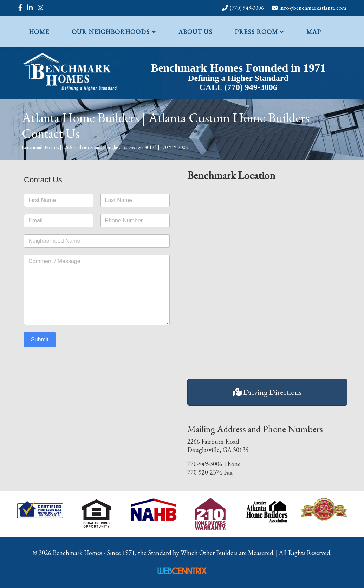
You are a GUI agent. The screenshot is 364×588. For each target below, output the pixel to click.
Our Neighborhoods (111, 32)
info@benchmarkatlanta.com (313, 8)
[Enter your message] (97, 290)
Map (314, 32)
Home (39, 32)
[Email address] (59, 221)
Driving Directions (267, 392)
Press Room (256, 32)
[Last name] (135, 200)
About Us (195, 32)
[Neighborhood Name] (97, 241)
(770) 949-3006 (247, 8)
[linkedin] (30, 8)
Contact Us (51, 63)
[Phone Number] (135, 221)
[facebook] (20, 8)
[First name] (59, 200)
